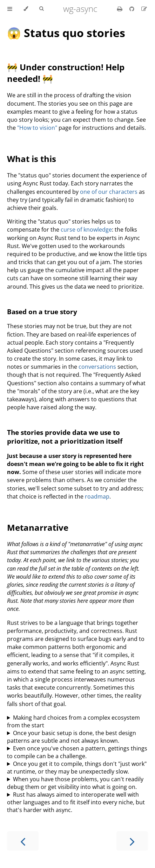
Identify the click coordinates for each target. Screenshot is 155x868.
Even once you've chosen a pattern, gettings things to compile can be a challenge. (77, 752)
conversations (97, 367)
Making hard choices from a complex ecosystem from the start (73, 721)
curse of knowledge (86, 230)
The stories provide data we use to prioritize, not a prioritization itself (65, 437)
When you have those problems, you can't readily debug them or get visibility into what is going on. (75, 783)
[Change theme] (26, 9)
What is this (32, 159)
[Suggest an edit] (144, 9)
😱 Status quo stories (66, 33)
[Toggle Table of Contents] (10, 9)
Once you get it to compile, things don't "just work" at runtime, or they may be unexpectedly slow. (77, 768)
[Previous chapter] (23, 841)
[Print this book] (120, 9)
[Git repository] (133, 9)
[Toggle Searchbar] (41, 9)
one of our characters (109, 192)
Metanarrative (38, 527)
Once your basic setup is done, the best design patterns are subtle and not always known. (72, 737)
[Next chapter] (132, 841)
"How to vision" (37, 128)
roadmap (97, 496)
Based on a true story (42, 312)
